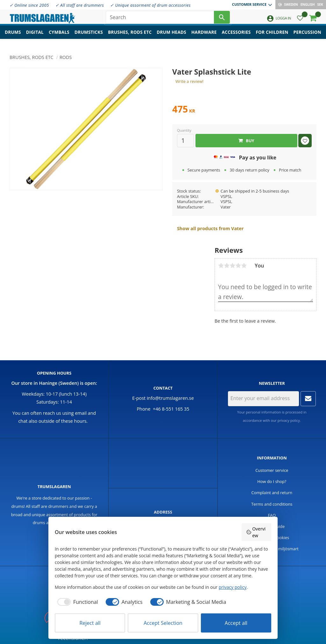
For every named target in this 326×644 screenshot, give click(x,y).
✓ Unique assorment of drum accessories (150, 5)
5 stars (244, 266)
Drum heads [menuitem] (171, 37)
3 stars (232, 266)
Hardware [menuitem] (204, 37)
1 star (221, 266)
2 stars (227, 266)
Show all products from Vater (210, 228)
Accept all (236, 623)
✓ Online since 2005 (29, 5)
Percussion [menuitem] (307, 37)
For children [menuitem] (272, 37)
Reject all (90, 623)
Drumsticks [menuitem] (89, 37)
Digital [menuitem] (35, 37)
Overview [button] (256, 532)
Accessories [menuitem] (236, 37)
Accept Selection (163, 623)
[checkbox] (76, 602)
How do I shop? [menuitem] (272, 481)
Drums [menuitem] (13, 37)
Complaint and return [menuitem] (272, 493)
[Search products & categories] (160, 19)
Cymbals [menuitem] (59, 37)
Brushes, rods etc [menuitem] (130, 37)
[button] (300, 21)
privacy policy (289, 420)
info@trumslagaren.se (170, 398)
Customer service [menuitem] (249, 4)
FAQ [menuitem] (272, 515)
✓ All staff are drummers (80, 5)
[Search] (222, 19)
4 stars (238, 266)
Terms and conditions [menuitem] (272, 504)
